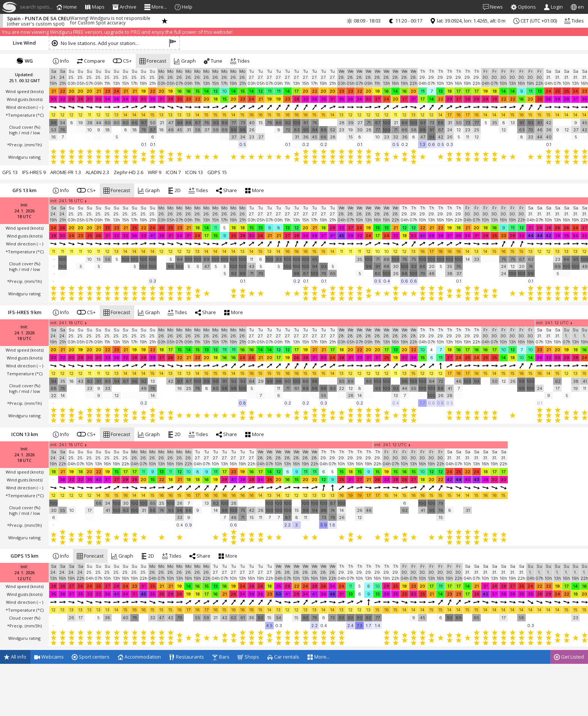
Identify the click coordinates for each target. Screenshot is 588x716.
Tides (574, 21)
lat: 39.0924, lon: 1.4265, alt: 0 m (468, 21)
